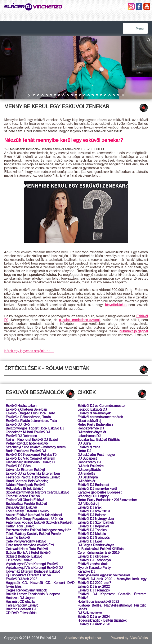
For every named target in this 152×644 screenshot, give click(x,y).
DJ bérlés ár (86, 481)
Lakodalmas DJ (89, 436)
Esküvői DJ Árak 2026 (94, 624)
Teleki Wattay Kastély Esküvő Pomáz (33, 534)
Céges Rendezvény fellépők (26, 590)
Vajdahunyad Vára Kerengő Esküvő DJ (34, 568)
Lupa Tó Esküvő (18, 538)
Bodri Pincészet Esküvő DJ (26, 451)
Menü (140, 28)
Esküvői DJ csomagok (94, 590)
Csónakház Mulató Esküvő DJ (28, 432)
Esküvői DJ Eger (90, 541)
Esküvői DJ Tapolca (92, 530)
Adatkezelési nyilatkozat (83, 638)
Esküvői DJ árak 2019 (94, 511)
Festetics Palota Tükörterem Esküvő (33, 477)
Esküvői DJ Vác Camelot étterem (30, 458)
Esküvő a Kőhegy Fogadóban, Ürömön (34, 519)
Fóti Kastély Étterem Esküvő (27, 511)
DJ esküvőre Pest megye (96, 455)
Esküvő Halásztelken (21, 406)
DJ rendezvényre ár (92, 432)
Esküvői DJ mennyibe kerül (97, 489)
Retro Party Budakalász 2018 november (107, 500)
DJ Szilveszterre (90, 613)
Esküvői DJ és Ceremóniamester (102, 406)
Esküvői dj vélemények (94, 413)
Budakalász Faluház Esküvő (26, 504)
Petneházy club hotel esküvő (27, 443)
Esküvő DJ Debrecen (21, 436)
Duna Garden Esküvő (21, 507)
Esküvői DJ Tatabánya (94, 560)
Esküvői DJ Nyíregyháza (96, 519)
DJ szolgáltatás (89, 470)
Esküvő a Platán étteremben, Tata (31, 421)
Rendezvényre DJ (91, 428)
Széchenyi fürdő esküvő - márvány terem (36, 447)
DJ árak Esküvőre (91, 466)
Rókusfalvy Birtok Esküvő (24, 489)
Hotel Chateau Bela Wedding (27, 481)
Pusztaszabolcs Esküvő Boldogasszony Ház (38, 530)
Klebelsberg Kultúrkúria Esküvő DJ (31, 462)
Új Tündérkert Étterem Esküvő (28, 575)
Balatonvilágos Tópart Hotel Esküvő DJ (35, 428)
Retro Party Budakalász (95, 425)
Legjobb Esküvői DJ (92, 409)
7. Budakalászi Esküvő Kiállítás (100, 549)
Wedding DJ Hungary (93, 496)
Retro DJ (84, 451)
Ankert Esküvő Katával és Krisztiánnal (34, 515)
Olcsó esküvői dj (89, 421)
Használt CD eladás (20, 602)
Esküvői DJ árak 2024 (94, 617)
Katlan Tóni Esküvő (20, 526)
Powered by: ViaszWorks (129, 638)
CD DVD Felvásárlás (21, 613)
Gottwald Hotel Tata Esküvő (27, 549)
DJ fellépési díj (88, 504)
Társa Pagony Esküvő (22, 605)
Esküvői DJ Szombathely (96, 523)
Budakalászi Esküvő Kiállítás (99, 440)
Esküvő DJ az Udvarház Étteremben (33, 474)
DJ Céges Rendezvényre (96, 545)
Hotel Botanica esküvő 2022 (98, 602)
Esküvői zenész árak (93, 564)
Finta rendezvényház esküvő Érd (30, 545)
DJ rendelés (86, 474)
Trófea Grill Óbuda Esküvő (25, 500)
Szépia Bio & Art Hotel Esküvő (28, 553)
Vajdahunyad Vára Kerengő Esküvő (32, 564)
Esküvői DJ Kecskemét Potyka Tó (31, 455)
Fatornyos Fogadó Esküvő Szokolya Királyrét (39, 523)
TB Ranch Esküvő (19, 560)
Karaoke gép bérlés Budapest (100, 492)
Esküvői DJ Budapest (93, 485)
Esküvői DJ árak (89, 507)
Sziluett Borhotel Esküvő (24, 556)
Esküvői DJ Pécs (18, 466)
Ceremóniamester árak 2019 (99, 553)
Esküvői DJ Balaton (92, 515)
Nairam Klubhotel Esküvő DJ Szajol (32, 440)
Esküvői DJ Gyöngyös (94, 538)
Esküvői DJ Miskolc (92, 534)
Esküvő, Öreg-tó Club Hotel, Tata (30, 413)
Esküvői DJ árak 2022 (94, 587)
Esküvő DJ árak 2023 (21, 579)
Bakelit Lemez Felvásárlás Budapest (33, 594)
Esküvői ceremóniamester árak (100, 417)
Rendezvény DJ (89, 462)
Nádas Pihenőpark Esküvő (25, 485)
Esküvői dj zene (89, 447)
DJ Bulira (84, 443)
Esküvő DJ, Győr (18, 425)
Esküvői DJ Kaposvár (93, 526)
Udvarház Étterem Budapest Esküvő (33, 571)
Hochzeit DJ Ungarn (20, 598)
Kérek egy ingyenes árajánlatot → (29, 351)
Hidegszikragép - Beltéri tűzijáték (102, 620)
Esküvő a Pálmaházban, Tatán (28, 417)
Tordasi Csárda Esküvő (23, 496)
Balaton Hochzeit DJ (21, 609)
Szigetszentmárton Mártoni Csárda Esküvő (37, 492)
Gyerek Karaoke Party (94, 568)
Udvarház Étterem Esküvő (25, 470)
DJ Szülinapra (88, 477)
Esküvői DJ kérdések (93, 556)
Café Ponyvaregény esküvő (26, 541)
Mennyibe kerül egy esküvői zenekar (104, 575)
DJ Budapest (87, 458)
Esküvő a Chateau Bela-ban (26, 409)
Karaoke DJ (86, 571)
